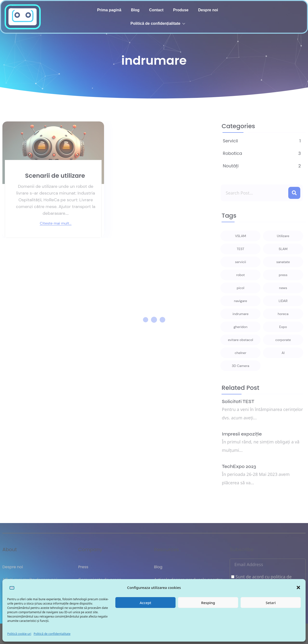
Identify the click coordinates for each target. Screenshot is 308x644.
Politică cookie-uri (19, 634)
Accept (145, 603)
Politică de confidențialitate (52, 634)
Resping (208, 603)
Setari (271, 603)
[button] (298, 587)
